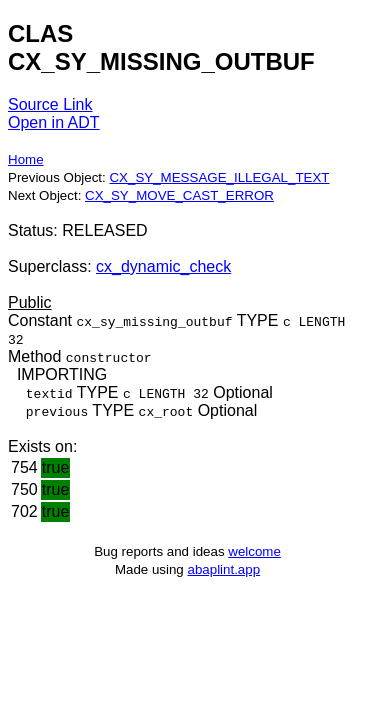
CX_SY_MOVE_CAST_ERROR (179, 195)
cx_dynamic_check (163, 266)
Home (26, 159)
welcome (254, 551)
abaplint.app (223, 569)
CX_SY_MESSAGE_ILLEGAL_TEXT (219, 177)
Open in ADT (54, 122)
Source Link (50, 104)
